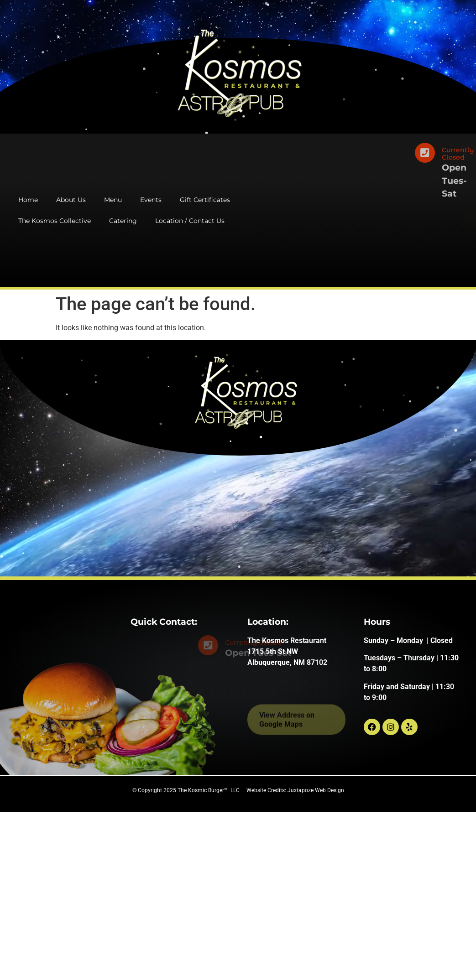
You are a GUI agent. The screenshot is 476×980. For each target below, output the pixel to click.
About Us (71, 200)
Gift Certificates (205, 200)
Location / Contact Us (190, 221)
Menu (113, 200)
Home (28, 200)
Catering (123, 221)
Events (151, 200)
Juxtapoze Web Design (316, 790)
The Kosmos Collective (55, 221)
